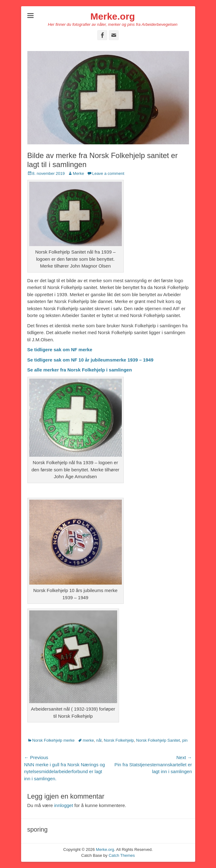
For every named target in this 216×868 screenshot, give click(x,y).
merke (88, 740)
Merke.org (113, 16)
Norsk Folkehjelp (119, 740)
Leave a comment (108, 173)
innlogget (64, 805)
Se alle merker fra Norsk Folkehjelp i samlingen (80, 370)
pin (185, 740)
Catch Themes (122, 855)
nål (99, 740)
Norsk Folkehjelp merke (54, 740)
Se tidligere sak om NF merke (60, 350)
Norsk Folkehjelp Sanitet (158, 740)
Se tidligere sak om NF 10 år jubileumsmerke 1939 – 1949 (90, 360)
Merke (78, 173)
